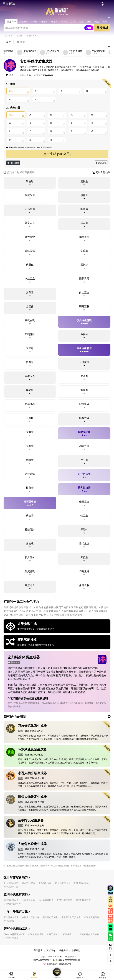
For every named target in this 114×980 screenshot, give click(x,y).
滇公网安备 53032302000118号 (67, 960)
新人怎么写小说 (62, 883)
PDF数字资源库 (65, 900)
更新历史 (51, 951)
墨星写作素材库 (11, 900)
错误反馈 (101, 163)
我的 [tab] (21, 42)
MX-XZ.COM (62, 957)
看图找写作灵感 (81, 883)
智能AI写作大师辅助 (89, 934)
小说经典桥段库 (92, 917)
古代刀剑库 (9, 921)
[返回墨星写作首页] (9, 4)
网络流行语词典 (50, 917)
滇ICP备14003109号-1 (42, 960)
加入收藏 (13, 163)
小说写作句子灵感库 (71, 917)
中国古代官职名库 (31, 917)
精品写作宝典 (29, 883)
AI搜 (89, 28)
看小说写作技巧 (11, 883)
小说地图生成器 (11, 938)
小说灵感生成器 (36, 934)
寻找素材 (102, 28)
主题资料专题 (29, 900)
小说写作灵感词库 (12, 904)
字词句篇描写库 (83, 900)
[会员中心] (102, 4)
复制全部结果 (101, 172)
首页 (11, 36)
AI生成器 (19, 36)
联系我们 (76, 951)
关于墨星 (38, 951)
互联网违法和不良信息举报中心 (57, 964)
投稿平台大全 (70, 934)
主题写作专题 (45, 883)
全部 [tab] (9, 42)
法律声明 (63, 951)
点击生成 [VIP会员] (57, 154)
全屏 (10, 75)
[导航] (110, 4)
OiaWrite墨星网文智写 (14, 934)
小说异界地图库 (46, 900)
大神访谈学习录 (11, 887)
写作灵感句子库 (11, 917)
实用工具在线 (53, 934)
